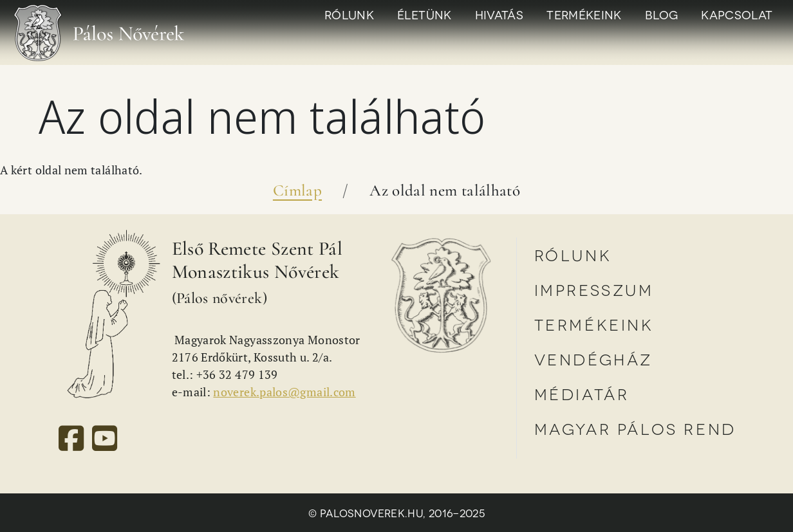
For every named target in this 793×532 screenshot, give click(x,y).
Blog (661, 14)
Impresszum (594, 289)
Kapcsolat (737, 14)
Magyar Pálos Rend (635, 428)
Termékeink (584, 14)
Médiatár (582, 393)
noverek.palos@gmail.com (284, 392)
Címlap (297, 190)
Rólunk (349, 14)
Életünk (424, 14)
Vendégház (593, 359)
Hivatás (499, 14)
